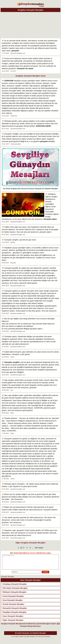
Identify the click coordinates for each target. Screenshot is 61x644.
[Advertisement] (30, 25)
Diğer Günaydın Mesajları (13, 623)
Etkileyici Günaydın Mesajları (15, 595)
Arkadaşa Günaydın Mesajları (15, 587)
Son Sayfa (39, 548)
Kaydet (46, 575)
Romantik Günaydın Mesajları (15, 611)
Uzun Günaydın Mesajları (13, 619)
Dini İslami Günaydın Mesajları (15, 591)
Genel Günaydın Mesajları (13, 599)
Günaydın (21, 68)
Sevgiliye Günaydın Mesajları (15, 615)
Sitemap (48, 639)
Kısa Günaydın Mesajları (13, 603)
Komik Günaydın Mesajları (14, 607)
